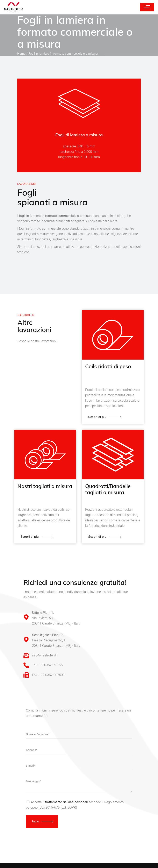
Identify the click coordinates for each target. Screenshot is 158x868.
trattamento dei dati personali (66, 802)
